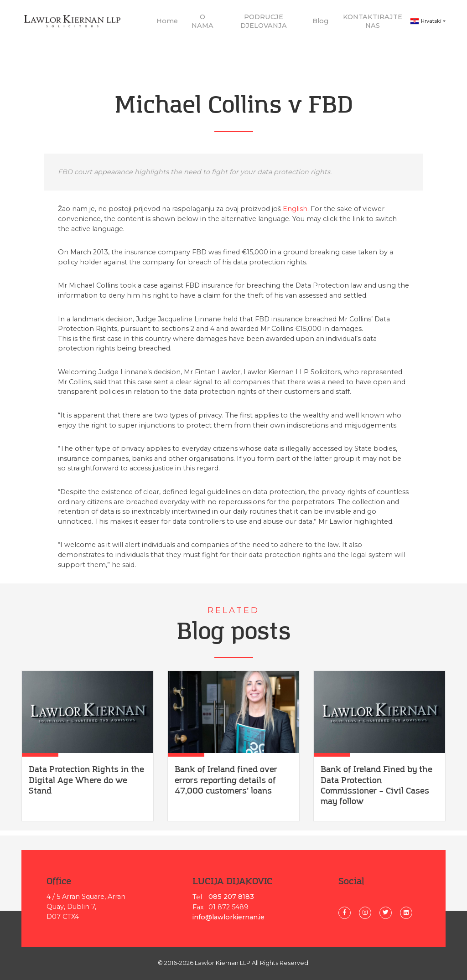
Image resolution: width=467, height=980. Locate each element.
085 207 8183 (231, 897)
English (295, 214)
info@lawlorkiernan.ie (228, 917)
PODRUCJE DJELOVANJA (264, 23)
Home (167, 24)
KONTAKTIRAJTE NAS (373, 23)
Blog (320, 24)
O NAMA (202, 23)
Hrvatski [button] (426, 24)
